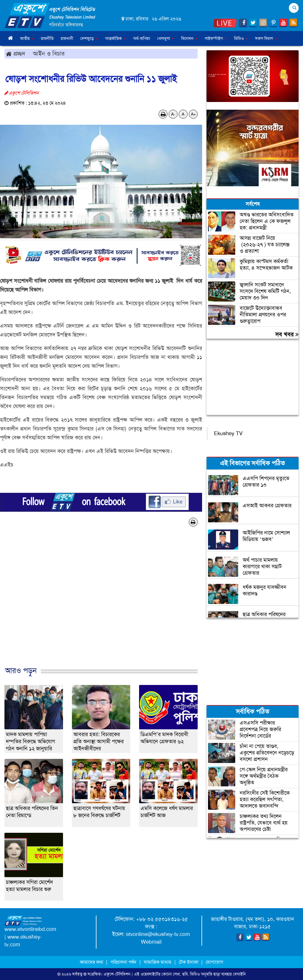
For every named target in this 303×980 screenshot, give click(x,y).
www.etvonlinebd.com (30, 929)
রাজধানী (67, 38)
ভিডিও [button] (241, 38)
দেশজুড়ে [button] (89, 38)
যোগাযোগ (214, 962)
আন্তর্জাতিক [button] (116, 38)
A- (173, 114)
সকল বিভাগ (266, 38)
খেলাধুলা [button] (166, 38)
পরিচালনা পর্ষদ (123, 962)
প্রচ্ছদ (16, 54)
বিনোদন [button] (189, 38)
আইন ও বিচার (49, 54)
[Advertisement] (101, 603)
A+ (193, 114)
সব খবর (287, 334)
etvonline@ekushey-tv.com (158, 934)
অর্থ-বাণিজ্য (142, 38)
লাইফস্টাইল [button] (216, 38)
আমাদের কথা (92, 962)
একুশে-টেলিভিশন (117, 974)
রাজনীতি (47, 38)
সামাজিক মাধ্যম (158, 962)
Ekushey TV (228, 433)
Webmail (151, 942)
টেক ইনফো (189, 962)
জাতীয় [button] (27, 38)
